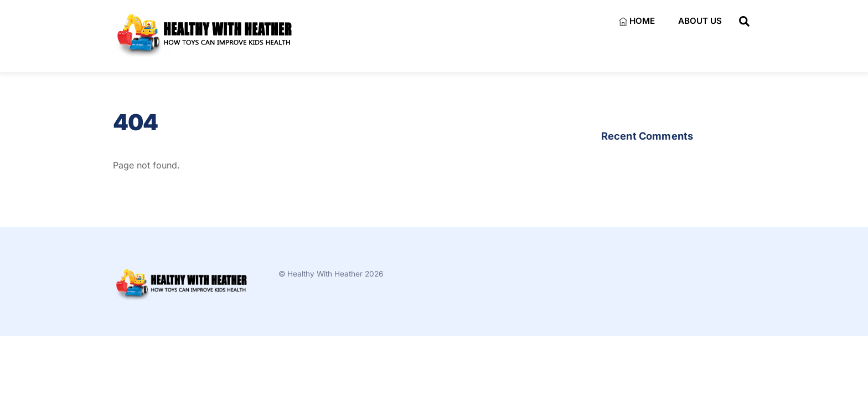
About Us (700, 21)
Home (637, 21)
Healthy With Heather (325, 274)
